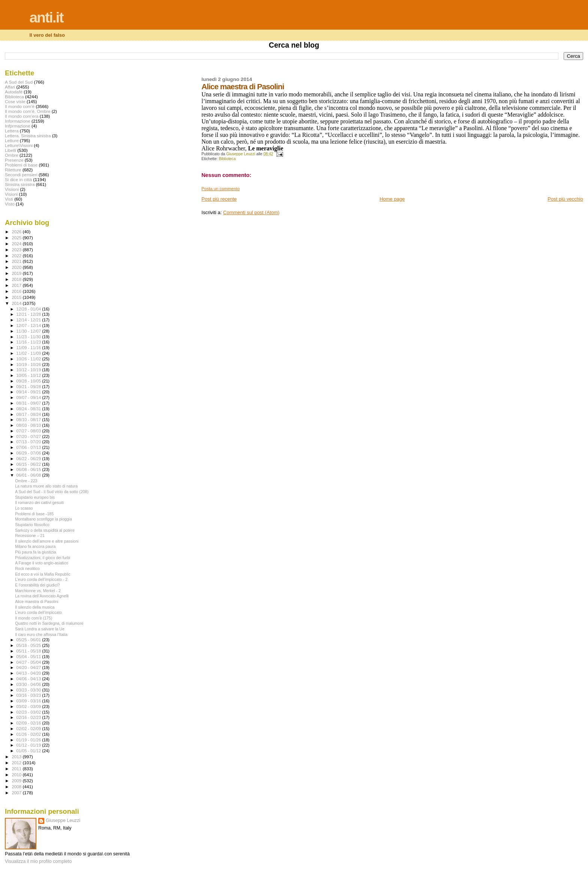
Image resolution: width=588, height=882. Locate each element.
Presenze (14, 160)
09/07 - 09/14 (29, 397)
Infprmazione (18, 126)
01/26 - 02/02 (29, 734)
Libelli (10, 150)
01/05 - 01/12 (29, 751)
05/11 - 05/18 (29, 651)
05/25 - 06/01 (29, 640)
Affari (10, 87)
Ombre (12, 155)
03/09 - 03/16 (29, 701)
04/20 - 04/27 (29, 667)
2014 (17, 303)
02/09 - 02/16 (29, 723)
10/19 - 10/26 (29, 364)
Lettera (12, 131)
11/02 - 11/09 (29, 353)
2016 (17, 291)
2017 (17, 285)
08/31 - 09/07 (29, 403)
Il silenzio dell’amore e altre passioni (47, 541)
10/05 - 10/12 (29, 375)
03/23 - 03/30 (29, 690)
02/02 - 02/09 (29, 729)
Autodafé (14, 92)
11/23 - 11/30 (29, 337)
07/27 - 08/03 (29, 431)
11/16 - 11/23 (29, 342)
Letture (12, 140)
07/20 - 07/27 (29, 436)
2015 (17, 297)
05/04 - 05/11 (29, 657)
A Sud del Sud (19, 82)
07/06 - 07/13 (29, 447)
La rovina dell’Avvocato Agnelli (42, 596)
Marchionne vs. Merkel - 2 (38, 591)
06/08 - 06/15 (29, 469)
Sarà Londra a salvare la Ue (40, 629)
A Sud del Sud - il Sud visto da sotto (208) (52, 492)
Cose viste (15, 101)
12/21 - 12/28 (29, 314)
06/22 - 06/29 (29, 459)
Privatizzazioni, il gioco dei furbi (43, 558)
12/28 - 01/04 (29, 309)
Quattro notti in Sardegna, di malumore (49, 623)
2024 (17, 244)
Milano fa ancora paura (35, 546)
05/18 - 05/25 (29, 645)
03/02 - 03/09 (29, 706)
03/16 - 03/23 (29, 695)
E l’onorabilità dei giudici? (37, 585)
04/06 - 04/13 (29, 679)
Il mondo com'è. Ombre (28, 111)
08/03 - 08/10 (29, 425)
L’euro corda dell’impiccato (38, 612)
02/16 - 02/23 (29, 717)
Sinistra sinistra (20, 184)
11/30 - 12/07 (29, 331)
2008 (17, 787)
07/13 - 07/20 (29, 442)
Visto (10, 204)
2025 (17, 238)
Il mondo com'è (20, 106)
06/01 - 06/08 (29, 475)
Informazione (18, 121)
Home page (392, 199)
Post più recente (219, 199)
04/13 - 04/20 (29, 673)
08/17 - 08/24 (29, 414)
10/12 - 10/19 (29, 370)
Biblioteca (227, 159)
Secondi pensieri (21, 175)
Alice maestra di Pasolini (37, 601)
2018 (17, 279)
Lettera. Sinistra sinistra (28, 136)
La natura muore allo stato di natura (46, 486)
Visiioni (12, 189)
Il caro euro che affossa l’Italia (41, 634)
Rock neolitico (27, 568)
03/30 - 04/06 (29, 684)
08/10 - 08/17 (29, 420)
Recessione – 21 (30, 535)
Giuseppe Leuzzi (63, 820)
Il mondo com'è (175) (34, 618)
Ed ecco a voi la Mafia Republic (43, 574)
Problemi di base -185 (34, 514)
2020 (17, 267)
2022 (17, 256)
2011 (17, 769)
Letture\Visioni (19, 145)
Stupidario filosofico (32, 525)
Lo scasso (24, 508)
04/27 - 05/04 (29, 662)
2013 (17, 757)
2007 (17, 793)
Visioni (11, 194)
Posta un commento (220, 189)
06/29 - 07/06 (29, 453)
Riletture (13, 170)
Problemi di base (21, 165)
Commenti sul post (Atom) (251, 212)
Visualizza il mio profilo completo (38, 861)
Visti (9, 199)
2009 (17, 781)
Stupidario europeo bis (35, 497)
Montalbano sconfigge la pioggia (43, 519)
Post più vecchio (565, 199)
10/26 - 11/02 (29, 359)
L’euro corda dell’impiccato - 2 (41, 579)
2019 (17, 273)
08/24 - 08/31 (29, 409)
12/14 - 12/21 (29, 320)
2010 (17, 775)
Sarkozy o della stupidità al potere (45, 530)
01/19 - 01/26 (29, 740)
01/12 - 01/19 (29, 745)
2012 (17, 763)
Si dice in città (18, 179)
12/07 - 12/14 (29, 325)
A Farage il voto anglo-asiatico (42, 563)
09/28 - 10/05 (29, 381)
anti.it (46, 17)
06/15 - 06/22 (29, 464)
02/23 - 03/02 (29, 712)
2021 (17, 261)
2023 (17, 250)
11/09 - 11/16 (29, 348)
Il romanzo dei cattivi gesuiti (39, 502)
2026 (17, 232)
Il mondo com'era (22, 116)
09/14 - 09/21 (29, 392)
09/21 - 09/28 (29, 387)
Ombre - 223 (26, 481)
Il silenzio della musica (35, 607)
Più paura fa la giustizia (35, 552)
